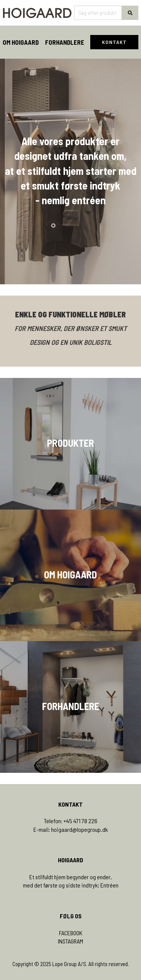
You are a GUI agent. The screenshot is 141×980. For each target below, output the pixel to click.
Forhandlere (65, 42)
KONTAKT (114, 42)
